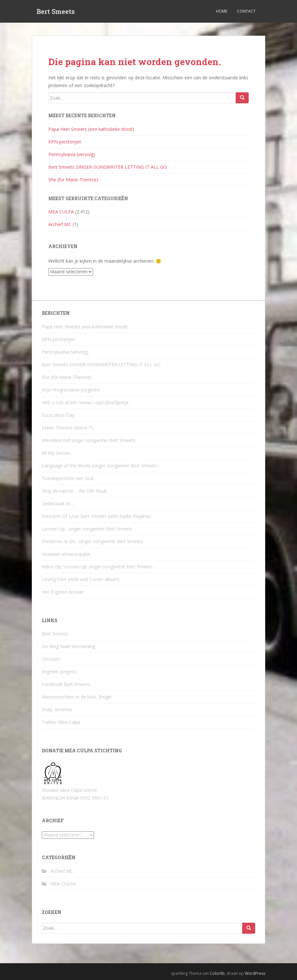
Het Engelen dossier (63, 592)
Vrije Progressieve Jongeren (71, 390)
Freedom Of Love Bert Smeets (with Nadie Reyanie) (96, 516)
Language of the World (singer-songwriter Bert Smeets (99, 466)
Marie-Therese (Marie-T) (68, 428)
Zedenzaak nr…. (58, 503)
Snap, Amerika (57, 709)
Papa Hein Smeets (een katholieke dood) (91, 129)
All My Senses (56, 453)
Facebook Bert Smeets (66, 684)
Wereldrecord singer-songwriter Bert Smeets (89, 440)
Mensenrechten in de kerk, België (77, 697)
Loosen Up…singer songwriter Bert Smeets (87, 529)
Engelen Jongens (59, 672)
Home (222, 11)
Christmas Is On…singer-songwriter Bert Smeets (92, 541)
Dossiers (51, 659)
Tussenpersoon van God (68, 478)
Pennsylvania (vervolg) (72, 154)
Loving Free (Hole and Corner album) (81, 579)
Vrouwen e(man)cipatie (66, 554)
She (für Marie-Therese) (73, 180)
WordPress (255, 973)
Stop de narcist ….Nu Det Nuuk (74, 491)
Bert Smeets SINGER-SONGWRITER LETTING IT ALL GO (108, 167)
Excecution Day (58, 415)
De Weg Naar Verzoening (68, 646)
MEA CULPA (61, 212)
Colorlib (217, 973)
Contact (246, 11)
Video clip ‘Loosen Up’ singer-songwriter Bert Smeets (97, 567)
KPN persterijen (65, 142)
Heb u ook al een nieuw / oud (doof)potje (85, 402)
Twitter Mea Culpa (61, 722)
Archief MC (60, 224)
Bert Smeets (56, 11)
